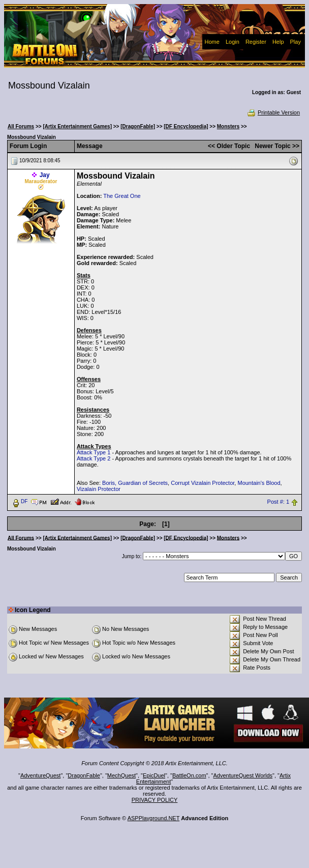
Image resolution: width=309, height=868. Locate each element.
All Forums (21, 126)
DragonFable (84, 775)
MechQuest (121, 775)
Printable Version (273, 112)
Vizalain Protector (99, 489)
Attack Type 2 (94, 458)
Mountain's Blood (259, 483)
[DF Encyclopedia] (186, 126)
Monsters (228, 126)
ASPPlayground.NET (154, 818)
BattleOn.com (189, 775)
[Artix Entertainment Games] (77, 126)
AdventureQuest (41, 775)
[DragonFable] (138, 126)
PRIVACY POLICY (155, 800)
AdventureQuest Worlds (243, 775)
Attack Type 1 (94, 452)
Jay (45, 175)
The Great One (122, 196)
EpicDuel (154, 775)
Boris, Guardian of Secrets (135, 483)
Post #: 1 (278, 502)
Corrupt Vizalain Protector (203, 483)
